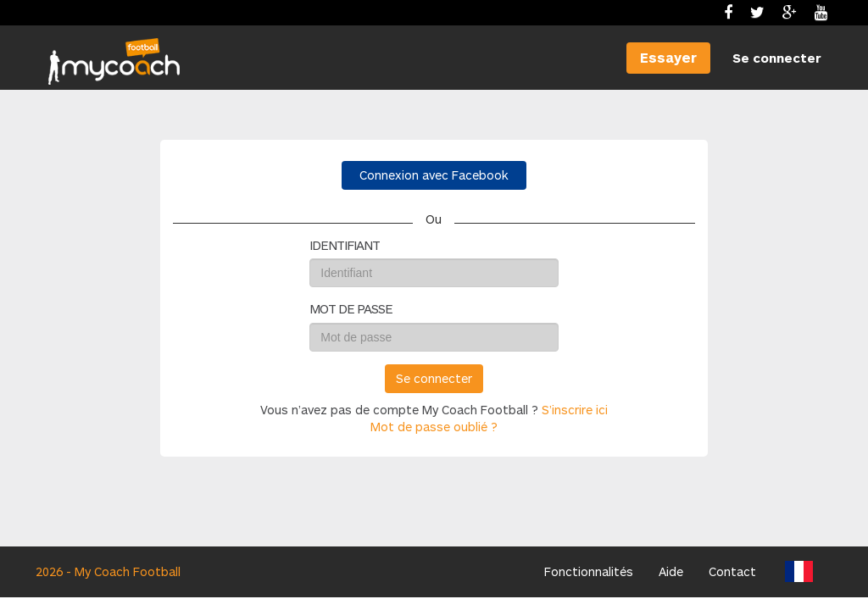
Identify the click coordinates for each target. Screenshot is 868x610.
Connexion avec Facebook (434, 175)
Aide (671, 571)
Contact (732, 571)
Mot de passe (351, 308)
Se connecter (777, 58)
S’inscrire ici (575, 410)
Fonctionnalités (589, 571)
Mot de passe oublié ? (434, 427)
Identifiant (345, 245)
